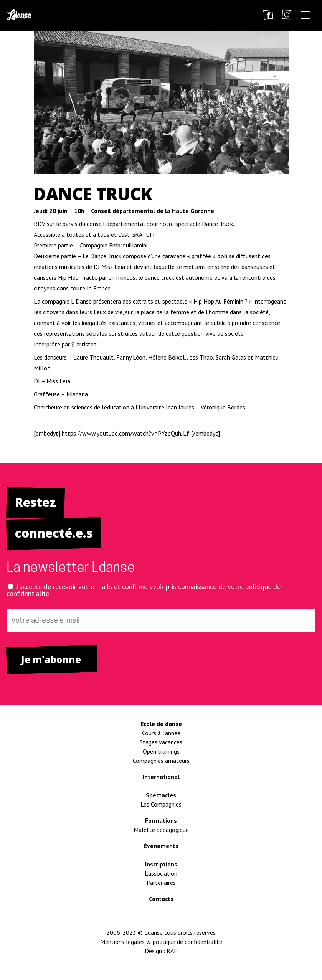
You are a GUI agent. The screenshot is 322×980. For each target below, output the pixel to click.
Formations (161, 820)
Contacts (161, 899)
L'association (161, 873)
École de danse (161, 724)
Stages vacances (161, 742)
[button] (305, 16)
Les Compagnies (161, 804)
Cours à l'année (161, 733)
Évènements (161, 846)
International (161, 777)
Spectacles (161, 795)
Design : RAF (161, 951)
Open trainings (161, 751)
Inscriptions (161, 864)
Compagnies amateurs (161, 761)
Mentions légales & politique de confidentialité (161, 942)
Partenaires (161, 883)
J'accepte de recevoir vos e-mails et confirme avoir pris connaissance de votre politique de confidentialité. (144, 590)
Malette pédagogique (161, 830)
